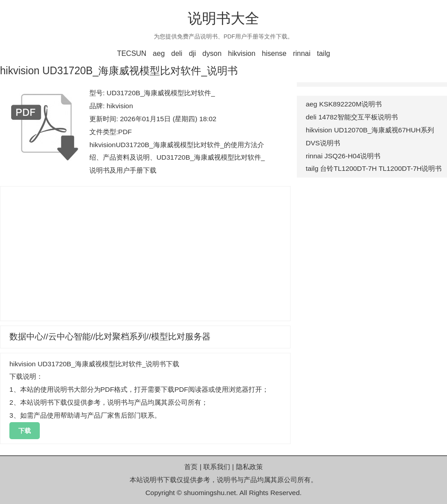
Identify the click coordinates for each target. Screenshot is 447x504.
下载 (25, 431)
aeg (159, 53)
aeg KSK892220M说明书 (344, 104)
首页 (191, 467)
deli (177, 53)
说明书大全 (223, 18)
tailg (323, 53)
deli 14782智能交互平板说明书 (352, 117)
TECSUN (132, 53)
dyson (212, 53)
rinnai (302, 53)
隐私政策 (249, 467)
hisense (274, 53)
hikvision (242, 53)
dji (192, 53)
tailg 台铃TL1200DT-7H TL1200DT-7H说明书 (374, 168)
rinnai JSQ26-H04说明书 (343, 156)
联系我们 (217, 467)
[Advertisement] (145, 254)
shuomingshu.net (210, 493)
